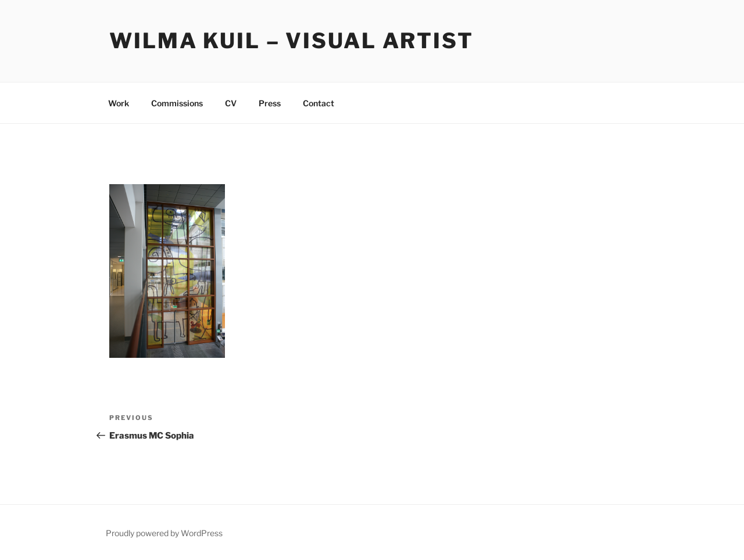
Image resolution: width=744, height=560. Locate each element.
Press (270, 103)
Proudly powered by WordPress (164, 533)
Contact (319, 103)
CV (231, 103)
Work (119, 103)
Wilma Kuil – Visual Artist (291, 41)
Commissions (177, 103)
